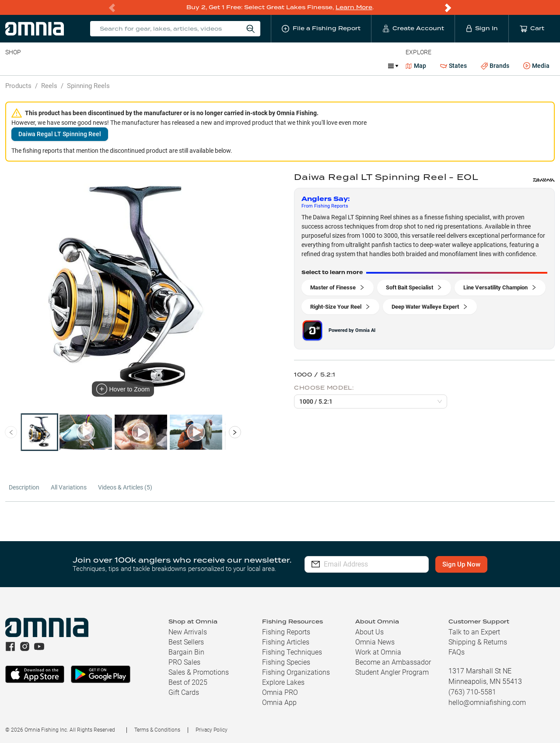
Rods (67, 66)
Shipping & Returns (478, 642)
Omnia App (279, 703)
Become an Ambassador (393, 662)
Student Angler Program (392, 672)
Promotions (335, 67)
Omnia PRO (280, 692)
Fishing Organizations (296, 672)
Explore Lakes (283, 682)
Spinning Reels (88, 86)
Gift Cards (184, 692)
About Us (369, 632)
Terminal (130, 66)
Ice (296, 66)
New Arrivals (188, 632)
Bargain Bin (186, 652)
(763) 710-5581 (472, 692)
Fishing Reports (286, 632)
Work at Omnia (378, 652)
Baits (12, 66)
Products (18, 86)
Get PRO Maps (258, 66)
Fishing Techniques (292, 652)
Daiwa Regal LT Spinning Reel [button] (60, 134)
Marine (214, 66)
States (453, 66)
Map (416, 66)
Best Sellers (186, 642)
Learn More (354, 7)
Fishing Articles (286, 642)
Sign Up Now (467, 564)
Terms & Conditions (157, 730)
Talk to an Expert (474, 632)
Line (40, 66)
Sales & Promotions (199, 672)
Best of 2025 (188, 682)
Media (536, 66)
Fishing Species (286, 662)
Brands (495, 66)
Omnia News (375, 642)
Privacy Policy (212, 730)
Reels (96, 66)
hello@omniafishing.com (487, 703)
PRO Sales (184, 662)
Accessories (173, 66)
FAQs (457, 652)
